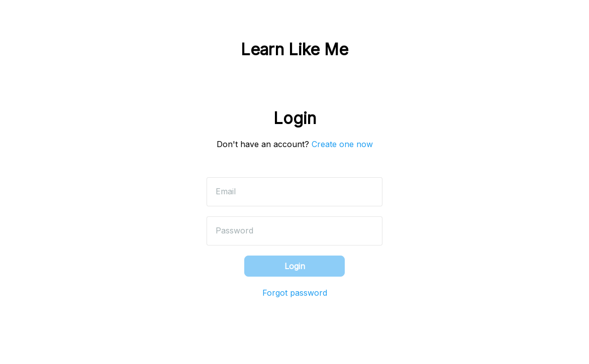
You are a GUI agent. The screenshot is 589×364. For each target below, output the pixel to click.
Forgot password (295, 293)
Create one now (342, 144)
